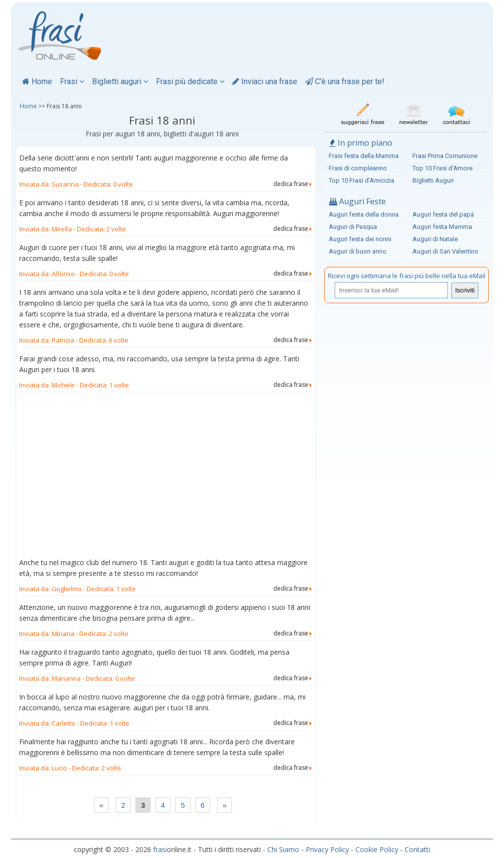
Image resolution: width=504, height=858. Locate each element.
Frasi (72, 81)
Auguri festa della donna (364, 214)
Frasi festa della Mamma (364, 156)
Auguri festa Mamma (442, 227)
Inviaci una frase (265, 81)
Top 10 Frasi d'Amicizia (362, 180)
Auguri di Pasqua (353, 227)
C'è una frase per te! (345, 81)
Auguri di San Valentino (445, 251)
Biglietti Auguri (433, 180)
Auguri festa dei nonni (360, 239)
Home (37, 81)
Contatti (417, 849)
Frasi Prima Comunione (445, 156)
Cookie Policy (377, 849)
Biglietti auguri (120, 81)
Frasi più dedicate (190, 81)
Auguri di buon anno (358, 251)
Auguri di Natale (435, 239)
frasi (160, 849)
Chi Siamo (283, 849)
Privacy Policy (327, 849)
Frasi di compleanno (358, 168)
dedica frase (292, 184)
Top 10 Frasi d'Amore (442, 168)
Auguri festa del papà (443, 214)
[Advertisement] (165, 477)
